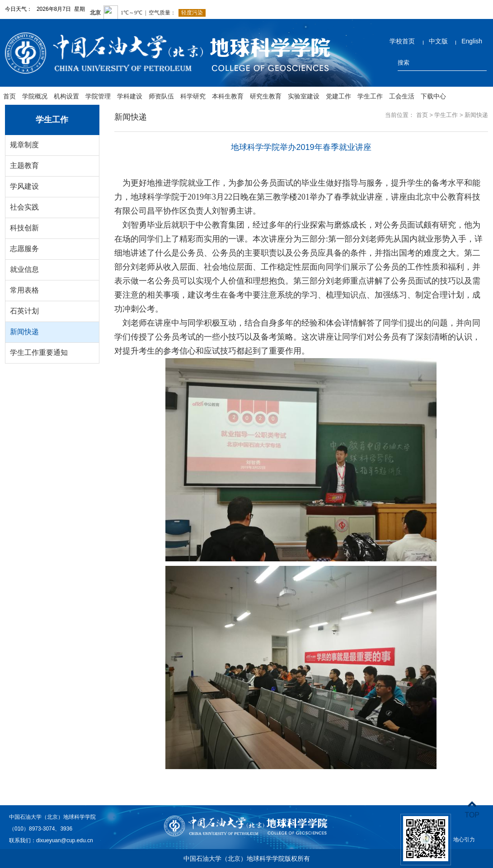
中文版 (438, 41)
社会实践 (24, 207)
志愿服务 (24, 249)
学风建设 (24, 186)
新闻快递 (24, 332)
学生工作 (370, 96)
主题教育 (24, 166)
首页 (9, 96)
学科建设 (130, 96)
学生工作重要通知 (39, 352)
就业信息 (24, 269)
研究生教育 (266, 96)
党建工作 (338, 96)
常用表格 (24, 290)
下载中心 (433, 96)
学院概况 (35, 96)
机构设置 (66, 96)
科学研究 (193, 96)
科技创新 (24, 228)
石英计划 (24, 311)
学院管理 (98, 96)
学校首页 (402, 41)
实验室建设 (304, 96)
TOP (472, 810)
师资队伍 (161, 96)
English (472, 41)
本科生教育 (228, 96)
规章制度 (24, 145)
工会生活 (402, 96)
